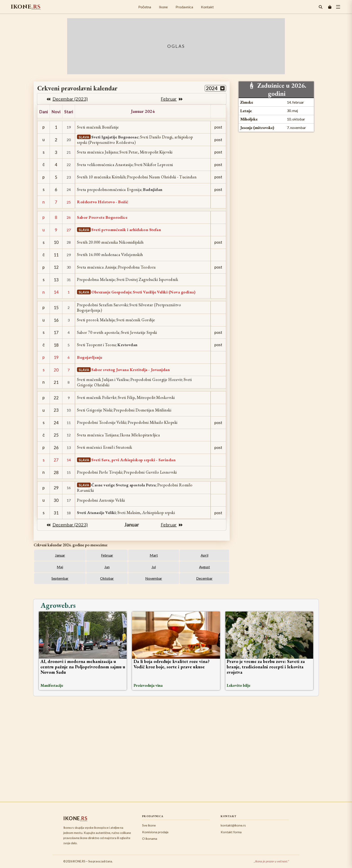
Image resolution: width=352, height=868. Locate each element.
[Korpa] (330, 7)
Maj (60, 567)
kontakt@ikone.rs (233, 825)
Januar (60, 555)
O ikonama (150, 838)
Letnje (246, 111)
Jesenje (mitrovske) (257, 128)
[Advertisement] (176, 748)
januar (132, 525)
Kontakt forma (231, 832)
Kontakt (207, 7)
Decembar (204, 578)
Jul (154, 567)
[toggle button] (338, 7)
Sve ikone (149, 825)
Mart (154, 555)
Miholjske (249, 119)
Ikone (163, 7)
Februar (107, 555)
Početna (145, 7)
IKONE (26, 7)
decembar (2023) (67, 99)
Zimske (247, 102)
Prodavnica (184, 7)
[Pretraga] (321, 7)
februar (172, 99)
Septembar (60, 578)
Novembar (154, 578)
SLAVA (84, 137)
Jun (107, 567)
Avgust (205, 567)
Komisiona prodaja (155, 832)
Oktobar (107, 578)
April (205, 555)
